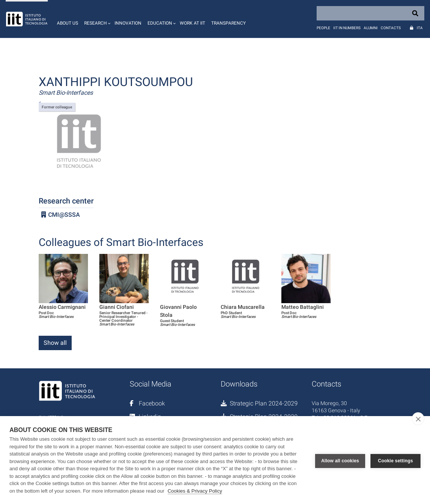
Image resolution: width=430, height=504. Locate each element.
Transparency (228, 23)
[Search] (370, 13)
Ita (420, 28)
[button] (96, 19)
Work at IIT (192, 23)
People (323, 28)
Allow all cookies (340, 460)
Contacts (391, 28)
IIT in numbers (347, 28)
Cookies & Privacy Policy (195, 491)
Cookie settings (395, 460)
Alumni (371, 28)
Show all (55, 343)
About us (67, 23)
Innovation (128, 23)
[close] (418, 419)
